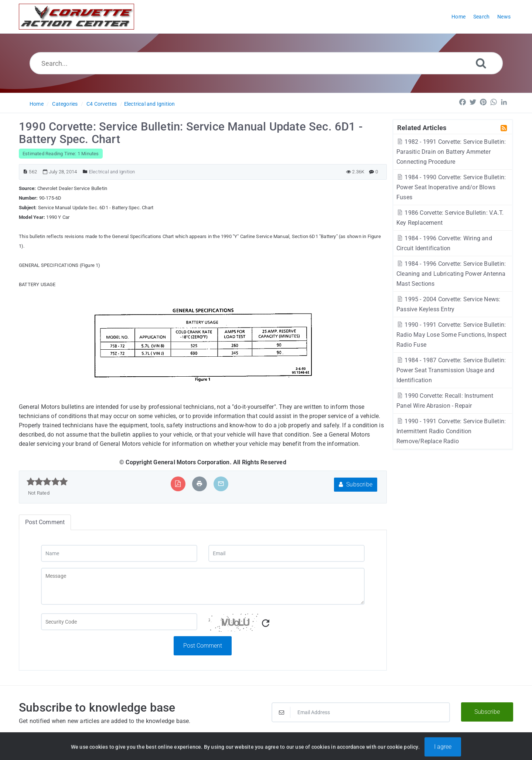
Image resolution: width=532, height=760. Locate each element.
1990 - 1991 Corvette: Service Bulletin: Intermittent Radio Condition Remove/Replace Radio (451, 431)
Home (37, 104)
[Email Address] (361, 712)
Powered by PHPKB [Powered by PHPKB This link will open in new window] (228, 746)
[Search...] (266, 63)
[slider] (47, 482)
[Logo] (76, 17)
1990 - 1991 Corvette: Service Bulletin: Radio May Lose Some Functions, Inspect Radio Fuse (452, 335)
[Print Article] (199, 484)
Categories (65, 104)
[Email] (287, 553)
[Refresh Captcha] (266, 623)
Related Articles (422, 128)
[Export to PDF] (178, 484)
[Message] (203, 586)
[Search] (481, 63)
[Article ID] (25, 172)
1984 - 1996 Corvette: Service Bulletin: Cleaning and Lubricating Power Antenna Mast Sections (451, 274)
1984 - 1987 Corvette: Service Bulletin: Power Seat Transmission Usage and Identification (451, 370)
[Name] (119, 553)
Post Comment (203, 646)
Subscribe (356, 484)
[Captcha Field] (119, 622)
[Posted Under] (85, 172)
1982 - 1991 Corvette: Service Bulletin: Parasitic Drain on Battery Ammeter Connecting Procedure (451, 152)
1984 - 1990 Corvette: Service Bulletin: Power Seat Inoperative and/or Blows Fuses (451, 187)
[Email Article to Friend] (221, 484)
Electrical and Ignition (150, 104)
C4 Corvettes (102, 104)
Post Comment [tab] (45, 522)
